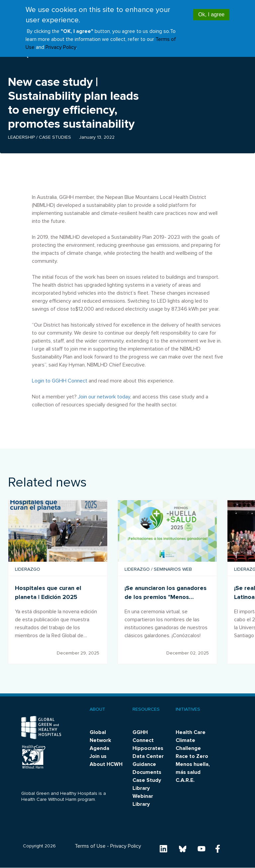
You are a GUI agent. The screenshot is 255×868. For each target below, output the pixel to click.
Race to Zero (192, 756)
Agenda (99, 748)
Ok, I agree (211, 14)
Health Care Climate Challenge (191, 740)
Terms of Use (90, 846)
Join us (98, 756)
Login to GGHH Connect (60, 381)
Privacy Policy (61, 47)
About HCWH (106, 764)
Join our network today (104, 397)
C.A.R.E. (185, 780)
